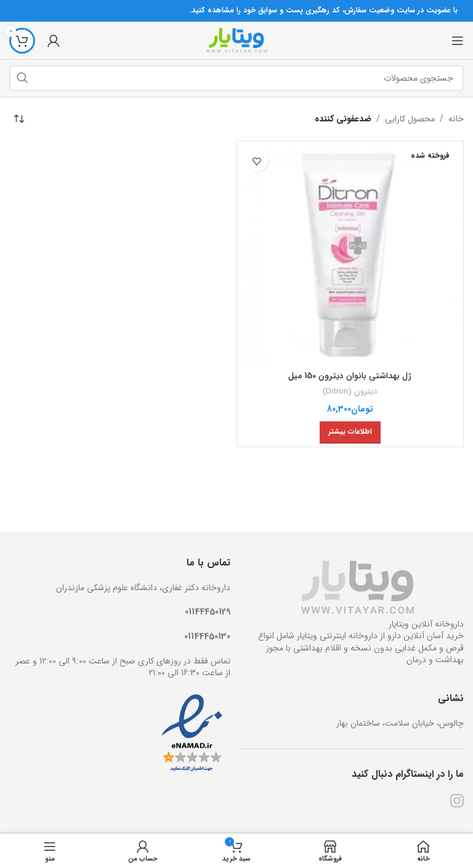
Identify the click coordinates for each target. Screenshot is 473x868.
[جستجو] (236, 78)
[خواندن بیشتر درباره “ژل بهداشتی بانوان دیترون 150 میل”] (350, 432)
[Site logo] (236, 40)
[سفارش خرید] (18, 119)
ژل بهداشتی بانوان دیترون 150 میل (350, 376)
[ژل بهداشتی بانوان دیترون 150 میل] (350, 254)
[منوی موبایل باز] (458, 41)
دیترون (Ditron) (350, 391)
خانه (456, 119)
